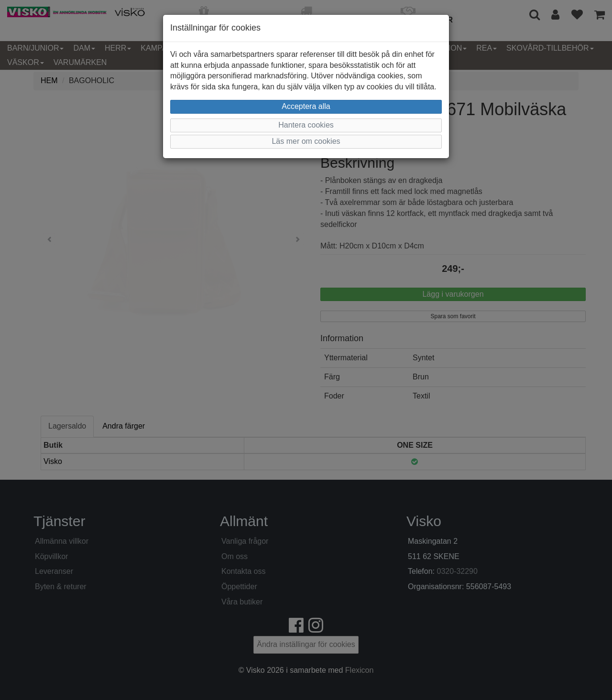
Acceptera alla (306, 106)
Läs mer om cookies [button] (306, 141)
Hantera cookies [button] (306, 125)
